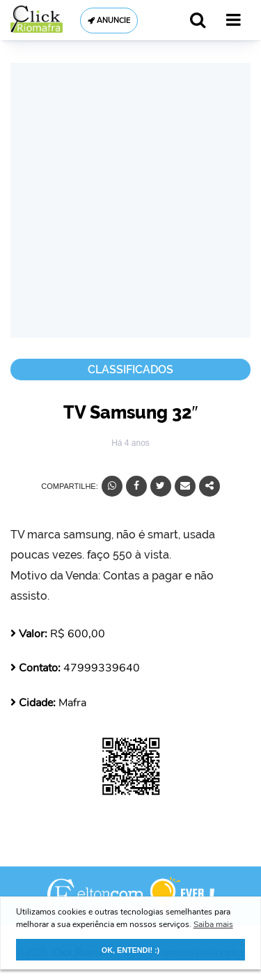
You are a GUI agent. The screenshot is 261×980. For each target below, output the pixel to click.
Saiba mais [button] (213, 924)
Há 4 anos (130, 443)
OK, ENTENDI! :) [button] (130, 950)
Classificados (130, 370)
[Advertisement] (130, 200)
